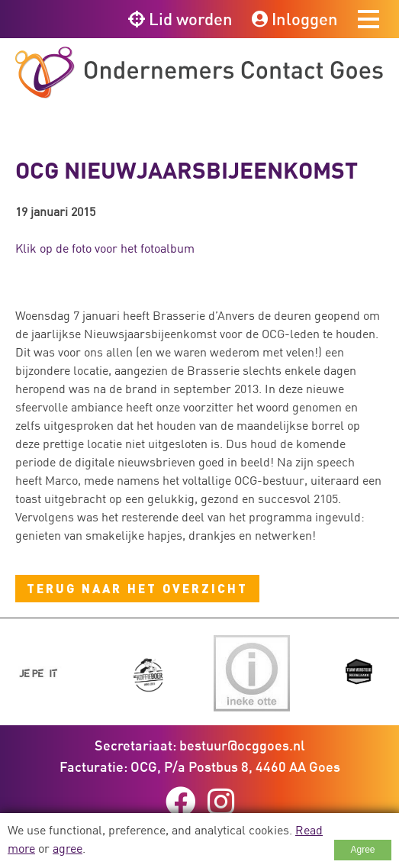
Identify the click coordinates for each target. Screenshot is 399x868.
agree (68, 848)
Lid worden (180, 19)
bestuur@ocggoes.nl (242, 745)
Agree (362, 850)
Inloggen (295, 19)
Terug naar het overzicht (137, 588)
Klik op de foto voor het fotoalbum (105, 248)
